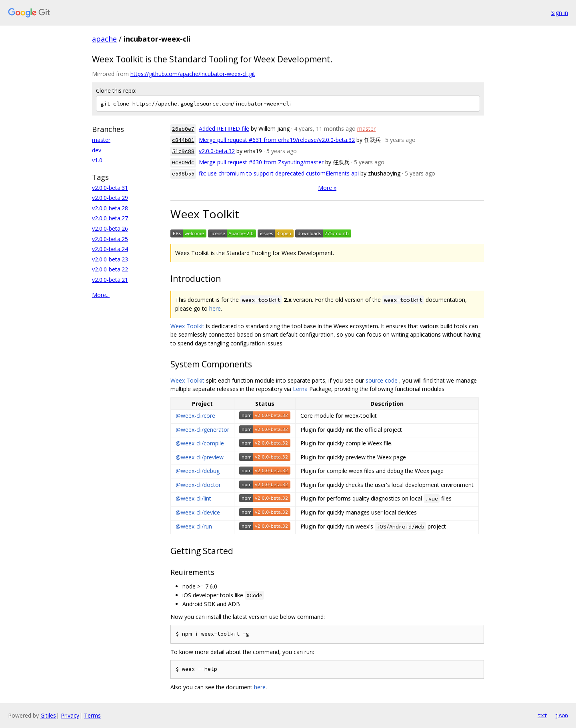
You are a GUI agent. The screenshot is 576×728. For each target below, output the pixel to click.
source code (382, 380)
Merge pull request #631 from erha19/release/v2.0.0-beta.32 (277, 140)
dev (97, 150)
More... (101, 295)
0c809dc (183, 163)
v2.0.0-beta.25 (110, 239)
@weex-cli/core (195, 416)
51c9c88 (183, 151)
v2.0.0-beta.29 (110, 198)
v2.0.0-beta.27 (110, 218)
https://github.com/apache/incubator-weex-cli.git (193, 74)
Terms (92, 715)
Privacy (70, 715)
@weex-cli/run (194, 526)
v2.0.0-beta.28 (110, 208)
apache (104, 39)
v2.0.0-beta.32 (217, 151)
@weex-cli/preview (200, 457)
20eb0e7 (183, 129)
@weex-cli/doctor (198, 485)
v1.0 (97, 160)
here (215, 308)
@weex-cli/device (198, 512)
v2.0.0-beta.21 (110, 280)
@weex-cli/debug (198, 471)
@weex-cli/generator (202, 430)
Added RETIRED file (224, 129)
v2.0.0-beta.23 (110, 259)
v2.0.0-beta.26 (110, 228)
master (101, 140)
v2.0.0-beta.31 (110, 188)
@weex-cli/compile (200, 443)
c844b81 (183, 140)
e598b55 (183, 174)
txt (542, 715)
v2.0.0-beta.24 (110, 249)
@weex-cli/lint (193, 498)
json (562, 715)
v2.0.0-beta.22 (110, 269)
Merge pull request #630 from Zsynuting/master (261, 162)
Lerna (300, 389)
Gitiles (48, 715)
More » (327, 188)
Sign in (560, 13)
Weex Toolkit (187, 326)
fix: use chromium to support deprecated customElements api (279, 173)
